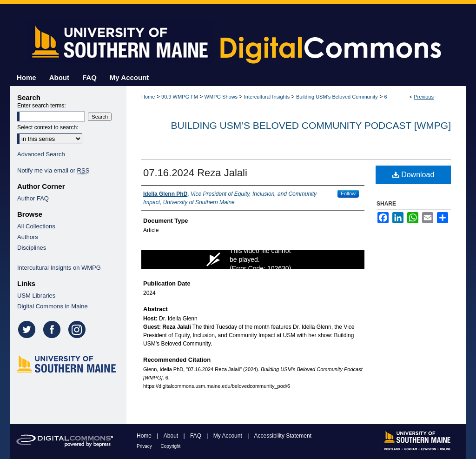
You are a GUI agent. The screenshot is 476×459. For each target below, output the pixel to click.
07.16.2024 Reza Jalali (195, 173)
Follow (348, 193)
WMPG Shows (221, 97)
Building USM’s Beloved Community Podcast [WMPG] (311, 125)
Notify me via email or (53, 170)
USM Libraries (36, 296)
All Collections (36, 226)
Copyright (171, 446)
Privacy (145, 446)
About (172, 436)
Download (413, 175)
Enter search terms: (42, 106)
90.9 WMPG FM (180, 97)
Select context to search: (48, 127)
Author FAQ (33, 198)
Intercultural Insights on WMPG (59, 268)
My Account (228, 436)
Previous (424, 97)
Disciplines (32, 248)
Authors (28, 237)
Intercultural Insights (267, 97)
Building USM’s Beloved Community (337, 97)
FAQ (196, 436)
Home (148, 97)
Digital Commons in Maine (53, 306)
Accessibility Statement (283, 436)
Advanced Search (41, 154)
